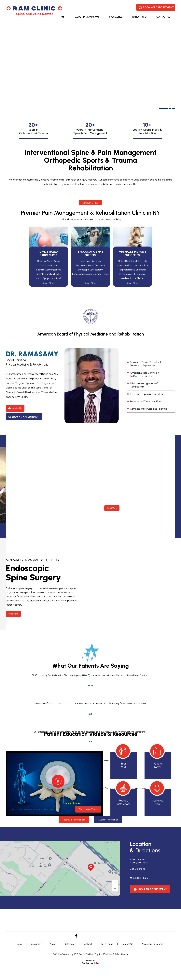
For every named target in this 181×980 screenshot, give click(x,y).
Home (63, 17)
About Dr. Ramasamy (87, 17)
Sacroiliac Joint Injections (49, 270)
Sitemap (70, 944)
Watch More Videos (88, 809)
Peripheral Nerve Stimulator (132, 270)
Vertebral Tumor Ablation (132, 278)
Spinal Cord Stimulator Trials (133, 261)
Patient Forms (158, 765)
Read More (112, 508)
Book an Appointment (158, 7)
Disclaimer (36, 944)
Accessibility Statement (153, 944)
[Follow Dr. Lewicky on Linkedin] (95, 935)
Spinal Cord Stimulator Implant (133, 265)
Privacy (53, 944)
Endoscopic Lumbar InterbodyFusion (91, 274)
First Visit (124, 765)
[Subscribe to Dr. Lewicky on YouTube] (105, 935)
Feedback (87, 944)
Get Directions (137, 869)
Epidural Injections (49, 265)
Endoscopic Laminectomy (90, 270)
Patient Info (139, 17)
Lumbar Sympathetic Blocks (49, 278)
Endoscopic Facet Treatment (91, 265)
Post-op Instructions (124, 802)
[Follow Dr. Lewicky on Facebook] (76, 936)
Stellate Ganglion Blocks (49, 274)
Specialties (116, 17)
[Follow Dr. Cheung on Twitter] (85, 935)
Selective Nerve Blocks (49, 261)
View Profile (17, 408)
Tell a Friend (107, 944)
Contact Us (163, 17)
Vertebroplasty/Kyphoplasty (133, 274)
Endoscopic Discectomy (91, 261)
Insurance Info (158, 802)
